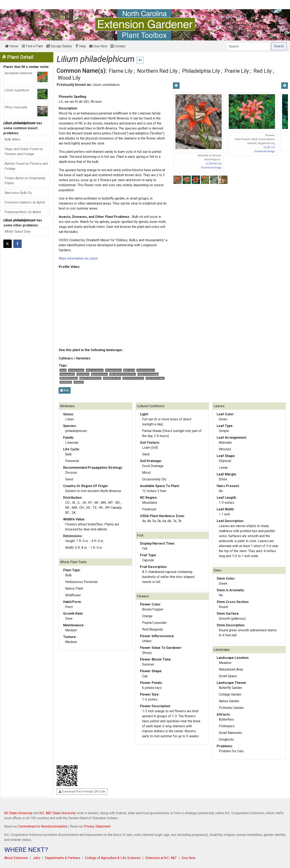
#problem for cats (112, 378)
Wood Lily (69, 78)
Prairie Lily (237, 71)
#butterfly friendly (69, 378)
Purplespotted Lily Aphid (23, 212)
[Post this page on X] (7, 244)
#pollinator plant (99, 374)
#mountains (83, 374)
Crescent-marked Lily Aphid (25, 202)
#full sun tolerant (95, 370)
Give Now (98, 46)
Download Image (211, 168)
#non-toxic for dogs (155, 378)
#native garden (67, 374)
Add (65, 390)
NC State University (18, 813)
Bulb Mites (12, 139)
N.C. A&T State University (58, 813)
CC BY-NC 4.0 (214, 164)
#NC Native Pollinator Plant (123, 374)
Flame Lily (121, 71)
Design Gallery (59, 46)
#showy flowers (76, 370)
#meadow (79, 382)
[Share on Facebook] (17, 244)
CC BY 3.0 (269, 147)
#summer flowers (146, 370)
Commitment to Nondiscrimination (43, 826)
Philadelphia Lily (201, 71)
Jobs (36, 858)
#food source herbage (148, 374)
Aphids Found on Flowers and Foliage (26, 166)
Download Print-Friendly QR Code (82, 791)
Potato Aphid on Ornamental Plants (25, 181)
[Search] (248, 46)
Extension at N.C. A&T (161, 858)
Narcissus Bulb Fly (18, 193)
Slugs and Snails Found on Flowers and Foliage (24, 151)
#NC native (129, 370)
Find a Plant (32, 46)
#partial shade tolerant (91, 378)
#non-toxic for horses (133, 378)
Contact (118, 46)
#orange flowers (113, 370)
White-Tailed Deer (18, 232)
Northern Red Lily (157, 71)
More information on (78, 258)
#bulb (63, 370)
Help (81, 46)
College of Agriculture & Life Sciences (113, 858)
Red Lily (263, 71)
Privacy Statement (97, 826)
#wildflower (66, 382)
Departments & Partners (63, 858)
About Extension (16, 858)
